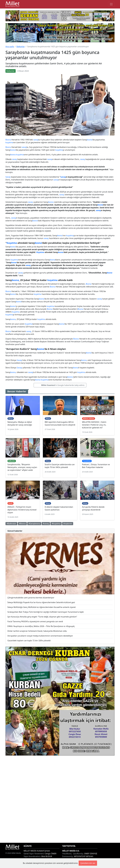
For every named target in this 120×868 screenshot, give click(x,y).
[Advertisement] (60, 799)
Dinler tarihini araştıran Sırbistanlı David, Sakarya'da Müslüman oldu (37, 631)
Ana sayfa (10, 47)
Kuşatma (12, 243)
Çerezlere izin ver (88, 863)
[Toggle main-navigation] (111, 4)
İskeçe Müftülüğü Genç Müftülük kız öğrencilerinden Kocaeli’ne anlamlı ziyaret (42, 607)
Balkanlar (21, 47)
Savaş (8, 177)
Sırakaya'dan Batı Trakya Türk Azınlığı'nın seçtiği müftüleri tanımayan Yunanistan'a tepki (46, 612)
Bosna (8, 140)
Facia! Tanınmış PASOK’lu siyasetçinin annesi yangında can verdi (35, 621)
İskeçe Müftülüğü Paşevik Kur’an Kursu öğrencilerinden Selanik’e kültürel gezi (41, 602)
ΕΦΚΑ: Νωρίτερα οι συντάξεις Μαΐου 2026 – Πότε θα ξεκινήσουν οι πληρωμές (41, 626)
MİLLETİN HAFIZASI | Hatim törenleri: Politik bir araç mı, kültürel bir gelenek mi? (94, 425)
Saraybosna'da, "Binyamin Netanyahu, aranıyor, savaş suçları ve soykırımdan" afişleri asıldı (22, 467)
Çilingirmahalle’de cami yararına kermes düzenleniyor (31, 598)
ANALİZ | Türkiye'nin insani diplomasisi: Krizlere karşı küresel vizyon (22, 510)
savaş (36, 140)
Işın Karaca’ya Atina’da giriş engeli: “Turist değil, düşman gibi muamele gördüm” (42, 617)
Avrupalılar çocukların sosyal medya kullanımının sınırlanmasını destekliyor (40, 636)
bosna (90, 140)
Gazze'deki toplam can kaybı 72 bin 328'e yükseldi (29, 641)
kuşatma (9, 142)
